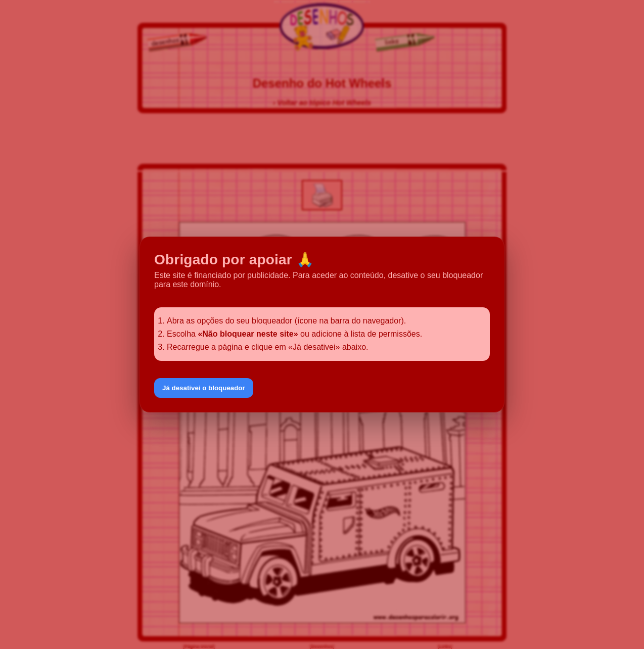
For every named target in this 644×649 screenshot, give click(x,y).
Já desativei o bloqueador (204, 388)
